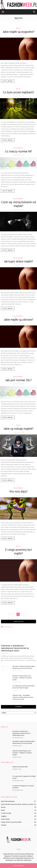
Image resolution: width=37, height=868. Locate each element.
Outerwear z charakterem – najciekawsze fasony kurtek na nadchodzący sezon (15, 648)
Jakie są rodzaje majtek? (18, 429)
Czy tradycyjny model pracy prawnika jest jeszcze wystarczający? (23, 687)
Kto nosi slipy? (19, 492)
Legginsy (4, 816)
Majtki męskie (18, 148)
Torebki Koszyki (6, 813)
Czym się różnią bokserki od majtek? (18, 204)
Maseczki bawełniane (8, 801)
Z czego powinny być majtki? (18, 552)
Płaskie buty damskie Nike (20, 767)
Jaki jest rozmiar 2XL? (18, 380)
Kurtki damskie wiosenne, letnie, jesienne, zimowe (17, 804)
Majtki (18, 28)
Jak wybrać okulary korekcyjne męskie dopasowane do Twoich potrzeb (24, 667)
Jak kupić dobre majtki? (18, 262)
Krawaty (4, 825)
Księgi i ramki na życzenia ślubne (11, 822)
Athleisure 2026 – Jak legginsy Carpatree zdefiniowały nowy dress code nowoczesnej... (23, 697)
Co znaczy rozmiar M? (18, 152)
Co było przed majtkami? (18, 93)
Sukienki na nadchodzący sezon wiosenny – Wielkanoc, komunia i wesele (22, 678)
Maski (3, 810)
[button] (34, 12)
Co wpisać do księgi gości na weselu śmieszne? (23, 787)
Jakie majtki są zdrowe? (18, 320)
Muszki (3, 807)
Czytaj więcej (8, 81)
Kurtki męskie (5, 819)
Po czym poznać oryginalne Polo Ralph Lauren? (24, 777)
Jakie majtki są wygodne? (18, 32)
